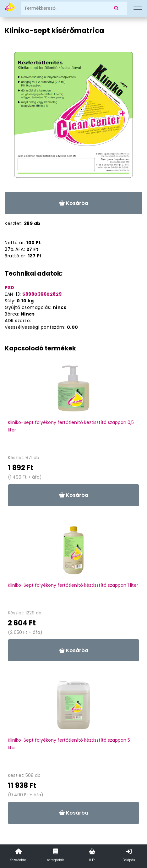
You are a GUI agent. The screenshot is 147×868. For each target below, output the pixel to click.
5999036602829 (42, 294)
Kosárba (74, 203)
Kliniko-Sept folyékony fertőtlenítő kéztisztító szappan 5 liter (69, 744)
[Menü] (138, 8)
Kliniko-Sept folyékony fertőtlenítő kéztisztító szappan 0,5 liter (71, 426)
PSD (10, 288)
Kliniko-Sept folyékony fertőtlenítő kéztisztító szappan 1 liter (73, 585)
